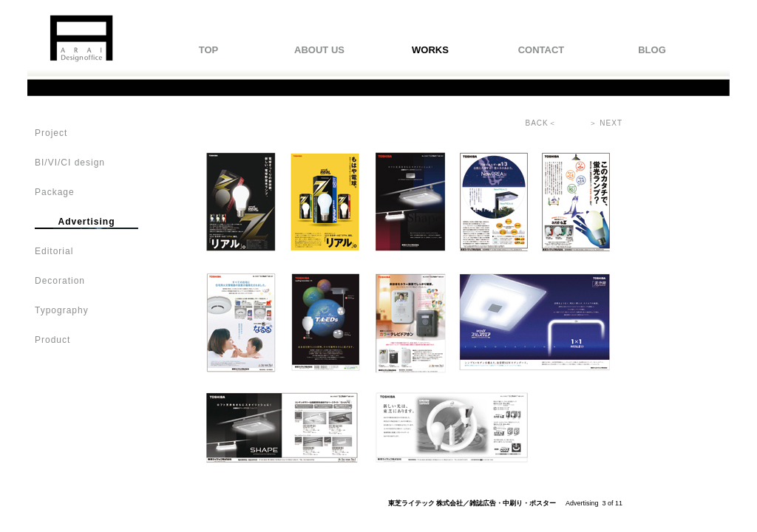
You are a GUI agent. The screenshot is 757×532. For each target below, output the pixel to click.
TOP (209, 50)
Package (55, 192)
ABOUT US (319, 50)
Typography (62, 310)
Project (51, 133)
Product (52, 340)
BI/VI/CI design (70, 163)
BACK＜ (541, 123)
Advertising (86, 222)
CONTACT (542, 50)
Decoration (60, 281)
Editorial (54, 251)
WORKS (430, 50)
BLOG (652, 50)
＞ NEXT (606, 123)
